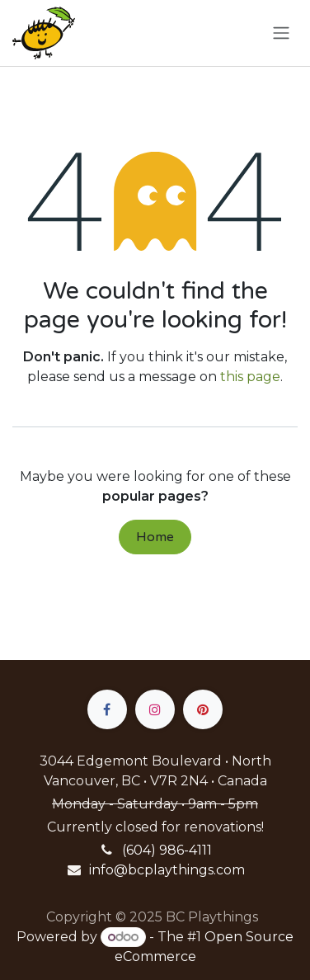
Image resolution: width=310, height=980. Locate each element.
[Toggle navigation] (281, 33)
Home (155, 537)
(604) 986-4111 (167, 850)
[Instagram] (155, 709)
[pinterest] (203, 709)
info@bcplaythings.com (167, 870)
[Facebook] (107, 709)
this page (250, 377)
